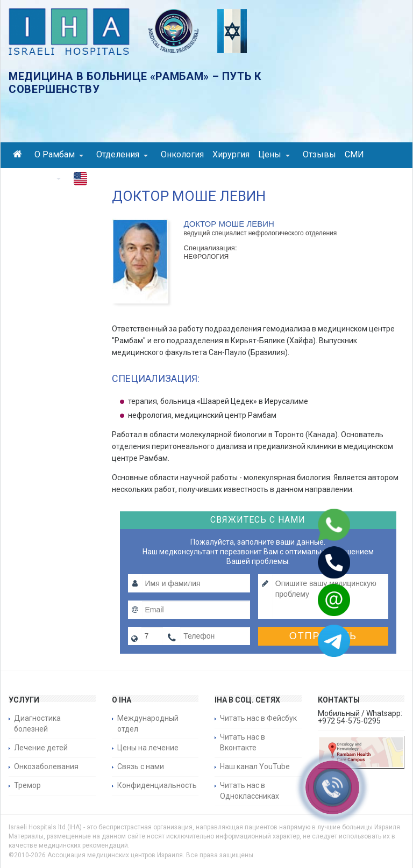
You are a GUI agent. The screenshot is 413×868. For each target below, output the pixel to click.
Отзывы (319, 154)
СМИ (354, 154)
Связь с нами (141, 766)
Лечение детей (41, 748)
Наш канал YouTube (255, 766)
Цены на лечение (148, 748)
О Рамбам (59, 154)
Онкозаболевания (46, 766)
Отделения (122, 154)
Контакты (37, 178)
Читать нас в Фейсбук (258, 718)
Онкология (182, 154)
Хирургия (231, 154)
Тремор (27, 785)
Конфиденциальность (157, 785)
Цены (274, 154)
